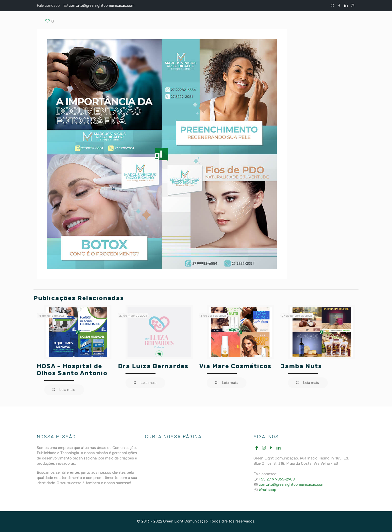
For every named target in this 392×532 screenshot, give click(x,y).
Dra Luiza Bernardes (153, 366)
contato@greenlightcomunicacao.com (102, 6)
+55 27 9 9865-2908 (277, 479)
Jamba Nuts (301, 366)
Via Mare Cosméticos (235, 366)
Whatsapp (267, 490)
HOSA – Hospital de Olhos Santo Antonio (72, 370)
